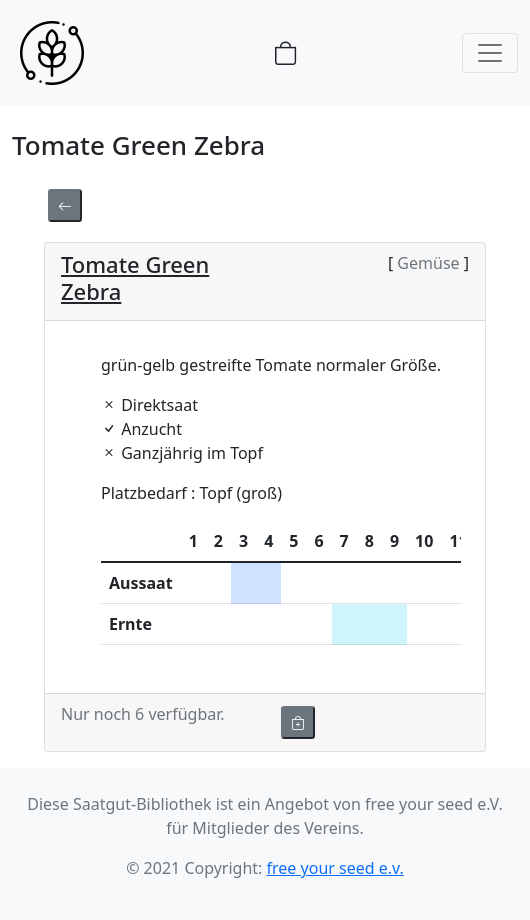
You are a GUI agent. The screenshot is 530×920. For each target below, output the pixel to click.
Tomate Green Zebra (135, 277)
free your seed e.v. (335, 868)
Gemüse (428, 263)
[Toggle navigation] (490, 53)
